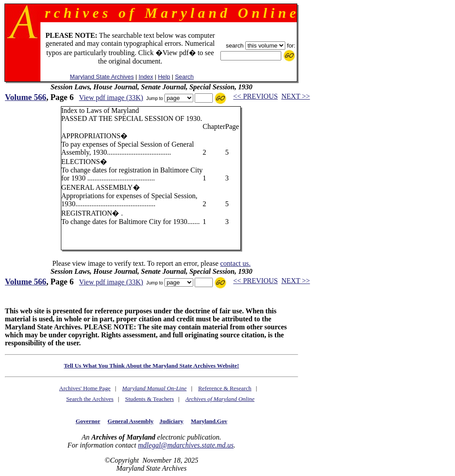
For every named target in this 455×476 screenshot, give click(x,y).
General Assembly (130, 421)
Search (184, 77)
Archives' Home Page (85, 388)
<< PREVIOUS (255, 96)
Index (146, 77)
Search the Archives (90, 399)
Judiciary (172, 421)
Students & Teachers (149, 399)
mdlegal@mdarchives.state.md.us (186, 445)
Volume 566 (26, 97)
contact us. (235, 263)
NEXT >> (295, 96)
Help (164, 77)
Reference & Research (225, 388)
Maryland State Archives (102, 77)
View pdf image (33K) (111, 98)
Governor (88, 421)
